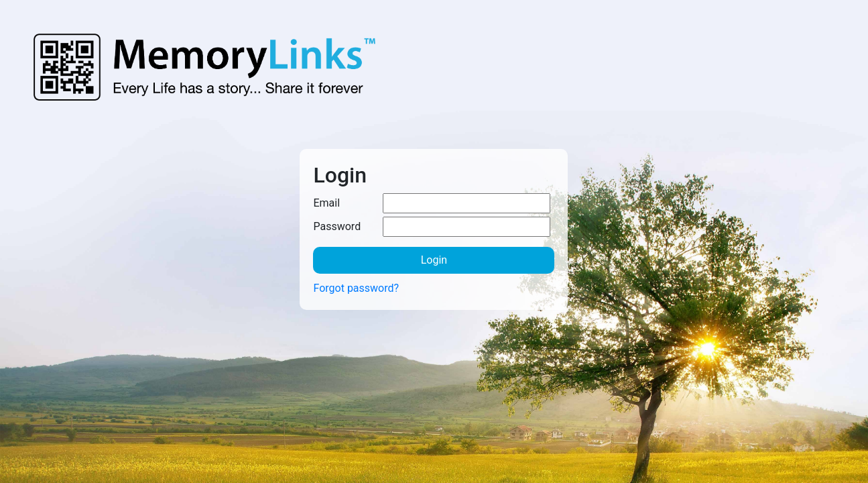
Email (326, 203)
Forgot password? (356, 288)
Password (337, 226)
